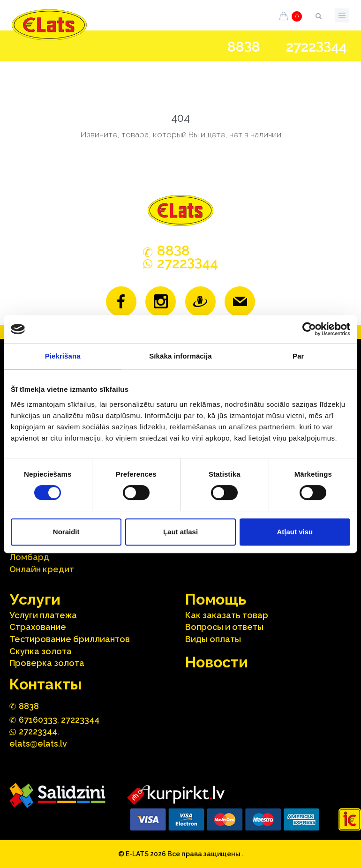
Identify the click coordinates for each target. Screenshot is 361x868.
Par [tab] (298, 356)
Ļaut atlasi (180, 532)
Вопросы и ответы (224, 627)
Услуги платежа (43, 615)
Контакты (45, 684)
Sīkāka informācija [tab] (180, 356)
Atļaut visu (295, 532)
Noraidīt (66, 532)
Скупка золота (41, 651)
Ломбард (29, 557)
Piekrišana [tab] (63, 356)
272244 (316, 47)
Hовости (217, 662)
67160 (38, 720)
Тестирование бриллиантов (70, 639)
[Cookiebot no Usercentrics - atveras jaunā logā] (309, 329)
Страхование (38, 627)
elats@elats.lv (38, 744)
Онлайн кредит (42, 569)
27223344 (80, 720)
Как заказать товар (227, 615)
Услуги (35, 599)
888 (244, 47)
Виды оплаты (213, 639)
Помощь (216, 599)
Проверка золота (47, 663)
